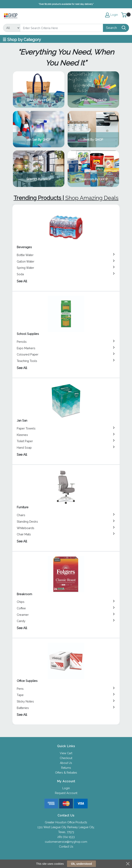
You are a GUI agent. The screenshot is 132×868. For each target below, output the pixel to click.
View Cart (66, 753)
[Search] (62, 28)
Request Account (66, 793)
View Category (39, 90)
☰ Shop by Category (22, 40)
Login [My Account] (112, 15)
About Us (66, 763)
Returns (66, 768)
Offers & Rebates (66, 773)
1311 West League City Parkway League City (66, 827)
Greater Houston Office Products (66, 822)
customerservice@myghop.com (66, 842)
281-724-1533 (66, 837)
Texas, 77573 (66, 832)
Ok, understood (81, 864)
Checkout (66, 758)
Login (66, 788)
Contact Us (66, 847)
